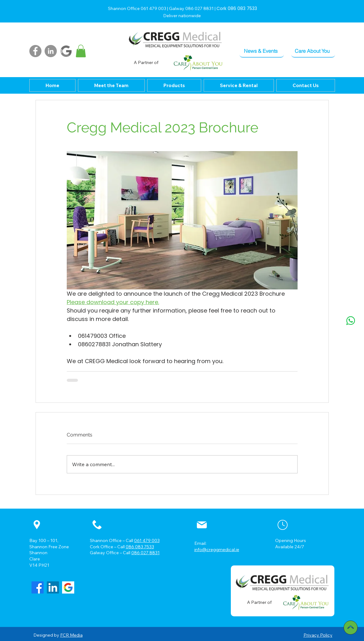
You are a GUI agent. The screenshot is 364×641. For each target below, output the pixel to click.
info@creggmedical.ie (217, 550)
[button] (81, 51)
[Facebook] (35, 51)
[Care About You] (313, 51)
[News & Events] (262, 51)
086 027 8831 (146, 553)
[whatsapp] (350, 320)
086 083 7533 (140, 547)
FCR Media (71, 635)
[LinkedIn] (51, 51)
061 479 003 (147, 540)
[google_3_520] (68, 587)
